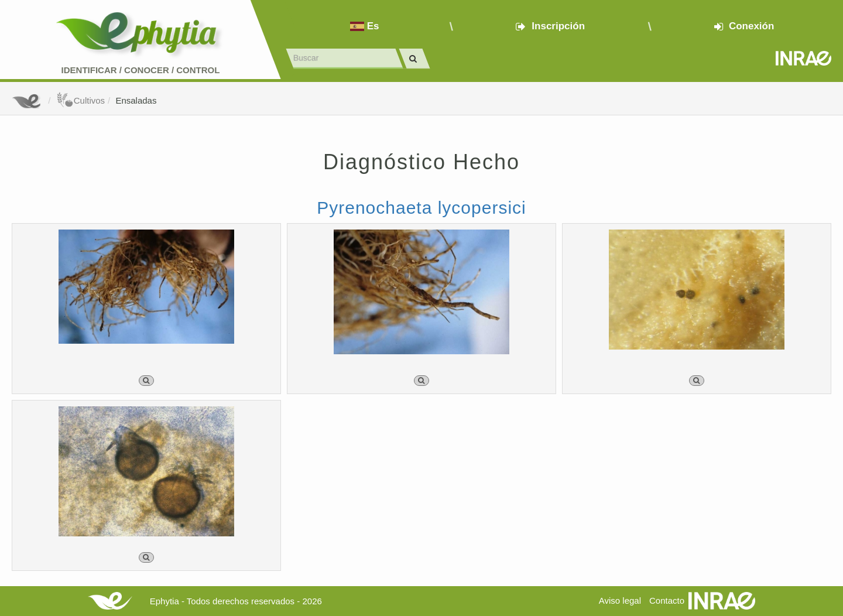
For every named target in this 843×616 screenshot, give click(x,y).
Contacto (667, 600)
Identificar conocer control (141, 70)
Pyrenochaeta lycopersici (421, 208)
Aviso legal (620, 600)
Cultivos (80, 100)
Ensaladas (136, 100)
